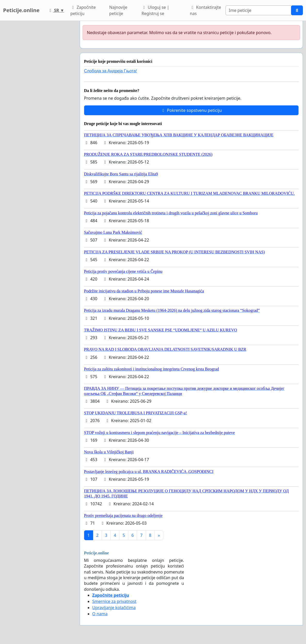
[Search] (258, 10)
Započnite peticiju (83, 10)
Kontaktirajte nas (206, 10)
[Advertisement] (38, 98)
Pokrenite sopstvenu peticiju (191, 110)
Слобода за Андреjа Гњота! (111, 71)
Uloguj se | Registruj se (155, 10)
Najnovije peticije (118, 10)
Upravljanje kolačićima (114, 608)
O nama (100, 614)
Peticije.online (21, 10)
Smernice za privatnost (114, 601)
